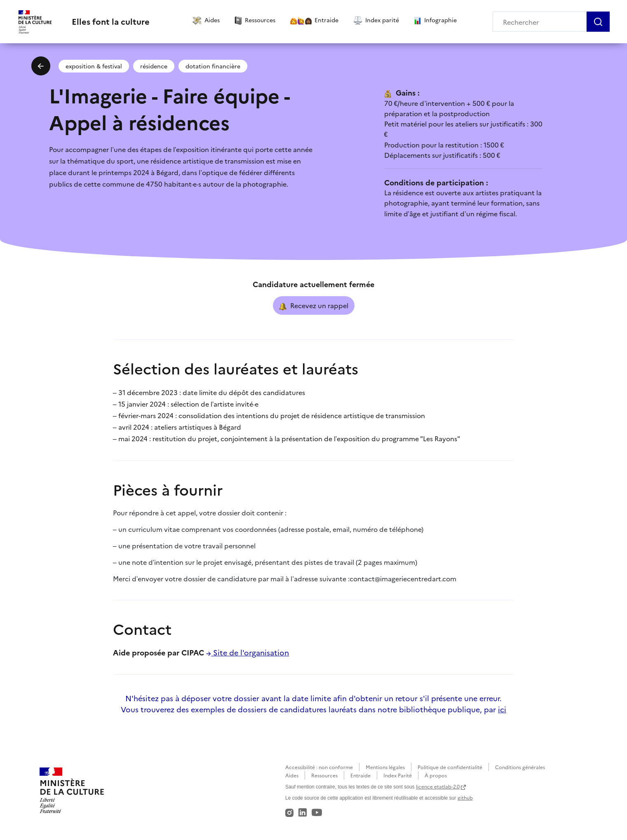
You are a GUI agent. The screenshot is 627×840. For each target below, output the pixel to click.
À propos (436, 775)
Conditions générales (520, 767)
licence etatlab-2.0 (438, 786)
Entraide (360, 775)
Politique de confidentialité (450, 767)
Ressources (324, 775)
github (465, 797)
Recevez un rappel (314, 306)
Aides (292, 775)
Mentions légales (385, 767)
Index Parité (398, 775)
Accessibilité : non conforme (319, 767)
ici (502, 709)
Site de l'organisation (248, 652)
